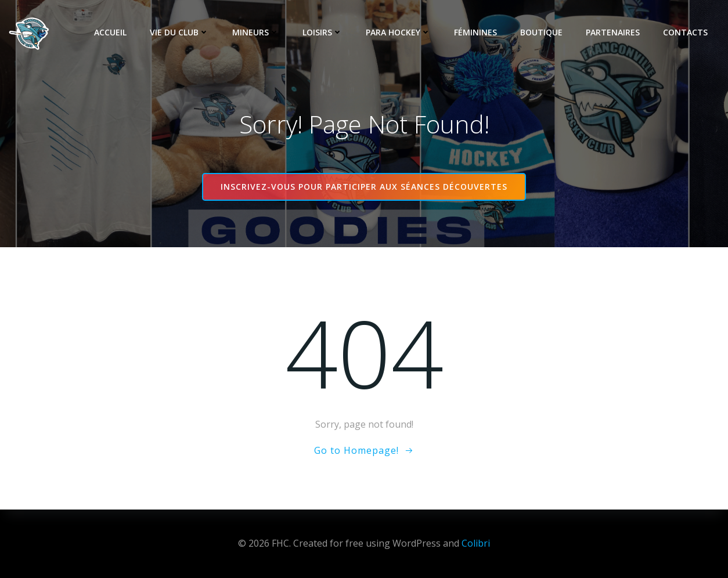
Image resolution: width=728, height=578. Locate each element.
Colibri (476, 543)
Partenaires (613, 32)
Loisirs (322, 32)
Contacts (685, 32)
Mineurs (256, 32)
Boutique (541, 32)
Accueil (110, 32)
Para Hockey (398, 32)
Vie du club (179, 32)
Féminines (475, 32)
